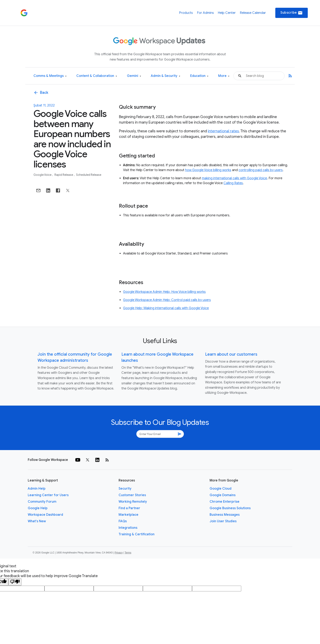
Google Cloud (221, 489)
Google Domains (223, 495)
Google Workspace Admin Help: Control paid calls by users (167, 300)
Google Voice (43, 175)
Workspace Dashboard (45, 515)
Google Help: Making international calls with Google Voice (166, 308)
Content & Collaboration (97, 76)
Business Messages (225, 515)
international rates (223, 131)
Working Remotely (133, 502)
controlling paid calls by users (261, 170)
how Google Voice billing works (208, 170)
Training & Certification (137, 534)
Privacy (119, 553)
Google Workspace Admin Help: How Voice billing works (164, 292)
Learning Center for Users (48, 495)
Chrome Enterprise (224, 502)
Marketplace (128, 515)
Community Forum (42, 502)
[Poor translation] (15, 582)
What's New (37, 521)
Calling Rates (233, 183)
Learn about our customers (231, 354)
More (224, 76)
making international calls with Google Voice (234, 178)
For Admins (205, 13)
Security (125, 489)
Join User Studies (223, 521)
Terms (128, 553)
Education (199, 76)
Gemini (134, 76)
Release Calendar (253, 13)
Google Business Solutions (230, 508)
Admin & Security (166, 76)
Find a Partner (129, 508)
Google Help (38, 508)
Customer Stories (132, 495)
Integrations (128, 528)
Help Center (227, 13)
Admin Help (37, 489)
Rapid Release (64, 175)
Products (186, 13)
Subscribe (292, 13)
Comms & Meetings (50, 76)
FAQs (123, 521)
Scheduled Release (89, 175)
